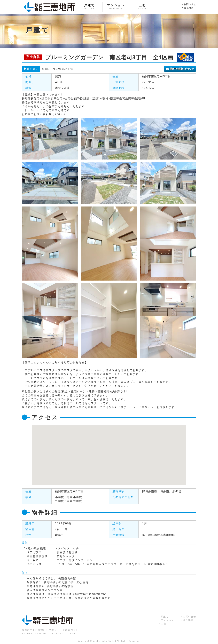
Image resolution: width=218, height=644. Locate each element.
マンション (166, 620)
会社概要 (188, 7)
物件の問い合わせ (180, 69)
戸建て (164, 617)
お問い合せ (189, 4)
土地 (162, 623)
